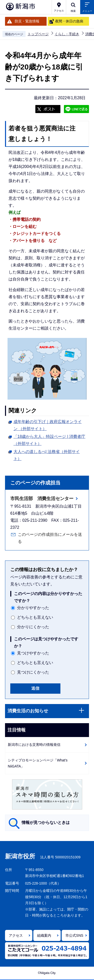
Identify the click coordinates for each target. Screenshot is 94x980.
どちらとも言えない (35, 617)
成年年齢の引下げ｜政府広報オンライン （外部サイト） (48, 425)
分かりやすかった (33, 608)
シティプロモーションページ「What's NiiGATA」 (38, 763)
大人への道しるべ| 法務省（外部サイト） (47, 455)
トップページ (38, 34)
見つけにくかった (33, 672)
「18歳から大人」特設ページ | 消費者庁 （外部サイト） (50, 440)
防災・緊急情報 (27, 21)
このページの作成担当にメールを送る (50, 538)
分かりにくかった (33, 627)
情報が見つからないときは (46, 822)
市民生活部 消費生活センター (42, 499)
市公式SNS (74, 935)
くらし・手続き (67, 34)
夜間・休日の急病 (69, 21)
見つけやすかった (33, 653)
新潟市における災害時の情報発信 (34, 745)
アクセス (16, 935)
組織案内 (44, 935)
